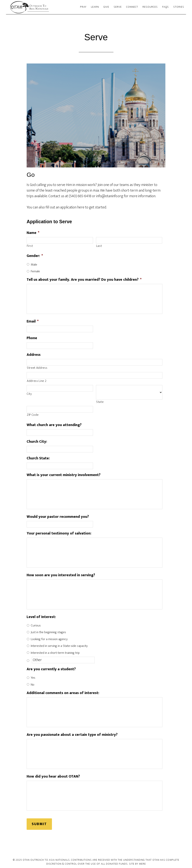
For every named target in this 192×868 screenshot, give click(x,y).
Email (33, 321)
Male (34, 265)
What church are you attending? (54, 425)
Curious (36, 625)
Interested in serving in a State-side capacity (59, 646)
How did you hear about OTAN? (53, 776)
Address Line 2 (37, 381)
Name (33, 233)
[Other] (63, 660)
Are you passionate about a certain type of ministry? (72, 735)
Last (99, 246)
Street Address (37, 368)
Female (35, 271)
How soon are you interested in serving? (61, 575)
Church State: (38, 458)
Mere (142, 862)
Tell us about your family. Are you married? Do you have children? (84, 280)
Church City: (37, 442)
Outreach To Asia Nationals (40, 7)
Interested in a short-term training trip (55, 653)
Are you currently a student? (51, 669)
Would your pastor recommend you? (58, 517)
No (33, 685)
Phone (32, 338)
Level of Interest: (41, 617)
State (100, 402)
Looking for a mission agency (49, 639)
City (29, 394)
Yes (33, 678)
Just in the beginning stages (48, 632)
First (30, 246)
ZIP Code (33, 415)
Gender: (35, 256)
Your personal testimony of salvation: (59, 533)
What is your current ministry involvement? (64, 475)
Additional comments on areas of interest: (63, 693)
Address (34, 355)
